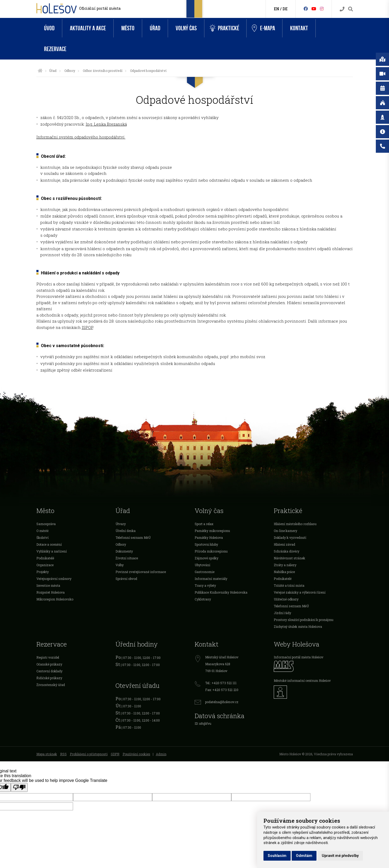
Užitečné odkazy (286, 599)
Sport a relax (204, 524)
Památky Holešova (209, 537)
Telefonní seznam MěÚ (133, 537)
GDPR (115, 754)
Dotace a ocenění (49, 544)
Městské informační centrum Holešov (302, 680)
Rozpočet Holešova (51, 592)
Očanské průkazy (49, 664)
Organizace (45, 565)
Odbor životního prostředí (103, 71)
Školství (42, 537)
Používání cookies (136, 754)
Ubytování (202, 565)
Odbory (70, 71)
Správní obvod (126, 579)
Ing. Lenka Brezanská (106, 124)
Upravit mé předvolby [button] (340, 856)
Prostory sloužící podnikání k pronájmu (304, 620)
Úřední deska (126, 531)
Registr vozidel (48, 657)
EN (277, 9)
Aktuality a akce (88, 28)
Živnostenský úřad (51, 685)
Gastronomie (205, 572)
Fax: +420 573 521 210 (222, 690)
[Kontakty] (342, 9)
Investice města (48, 585)
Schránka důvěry (287, 551)
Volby (120, 565)
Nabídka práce (284, 572)
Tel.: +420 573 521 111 (221, 683)
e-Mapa (263, 28)
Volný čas (186, 28)
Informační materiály (211, 579)
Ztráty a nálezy (285, 565)
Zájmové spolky (206, 558)
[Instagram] (322, 9)
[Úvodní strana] (40, 71)
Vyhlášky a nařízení (52, 551)
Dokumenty (124, 551)
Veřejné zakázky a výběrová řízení (300, 592)
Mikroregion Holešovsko (55, 599)
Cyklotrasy (203, 599)
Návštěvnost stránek (289, 558)
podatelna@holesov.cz (222, 702)
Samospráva (46, 524)
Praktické (224, 28)
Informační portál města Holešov (299, 657)
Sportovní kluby (206, 544)
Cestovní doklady (49, 671)
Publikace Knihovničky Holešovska (221, 592)
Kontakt (299, 28)
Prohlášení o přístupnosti (89, 754)
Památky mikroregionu (212, 531)
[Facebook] (306, 9)
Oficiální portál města (100, 8)
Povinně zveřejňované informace (141, 572)
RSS (63, 754)
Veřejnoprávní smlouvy (54, 579)
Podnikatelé (45, 558)
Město (128, 28)
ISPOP (87, 327)
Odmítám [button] (304, 856)
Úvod (49, 28)
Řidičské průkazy (49, 678)
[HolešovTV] (314, 9)
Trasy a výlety (205, 585)
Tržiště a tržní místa (289, 585)
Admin (161, 754)
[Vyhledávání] (350, 9)
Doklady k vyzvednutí (290, 537)
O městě (42, 531)
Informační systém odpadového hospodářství (81, 137)
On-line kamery (285, 531)
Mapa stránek (47, 754)
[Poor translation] (19, 787)
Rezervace (55, 49)
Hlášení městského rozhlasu (295, 524)
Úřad (155, 28)
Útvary (121, 524)
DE (285, 9)
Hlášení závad (284, 544)
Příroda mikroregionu (211, 551)
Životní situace (127, 558)
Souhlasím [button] (277, 856)
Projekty (43, 572)
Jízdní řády (282, 613)
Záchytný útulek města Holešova (298, 627)
